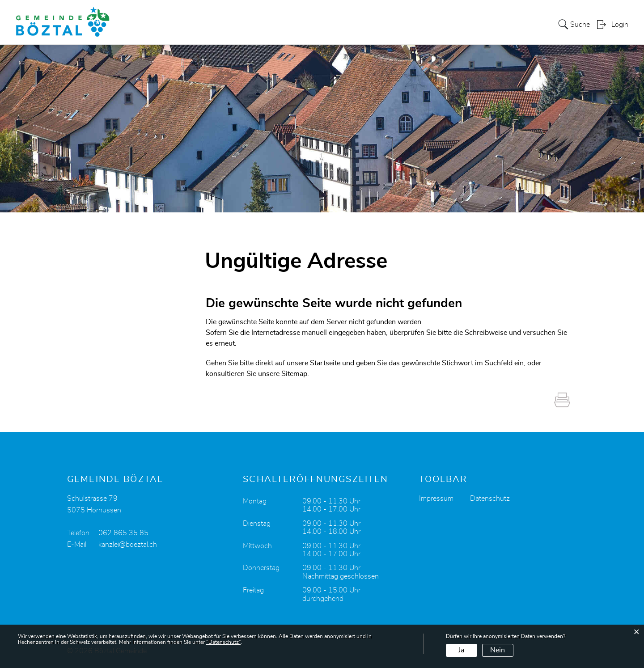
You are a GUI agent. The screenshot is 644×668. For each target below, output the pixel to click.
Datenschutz (490, 499)
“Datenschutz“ (223, 642)
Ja (461, 650)
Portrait (326, 24)
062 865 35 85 (123, 533)
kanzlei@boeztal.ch (128, 545)
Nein (498, 650)
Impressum (436, 499)
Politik (358, 24)
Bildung (441, 24)
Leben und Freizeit (495, 24)
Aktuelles (288, 24)
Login (620, 25)
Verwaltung (398, 24)
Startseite (325, 363)
